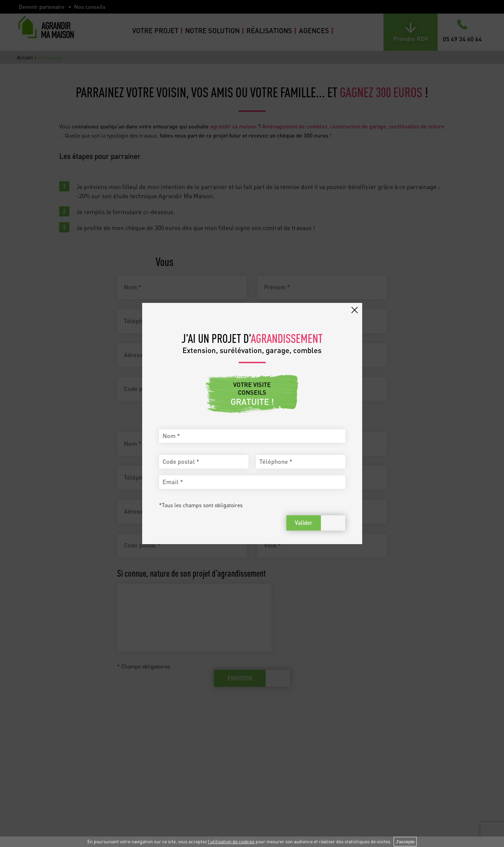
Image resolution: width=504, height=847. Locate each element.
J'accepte (405, 842)
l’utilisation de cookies (231, 841)
